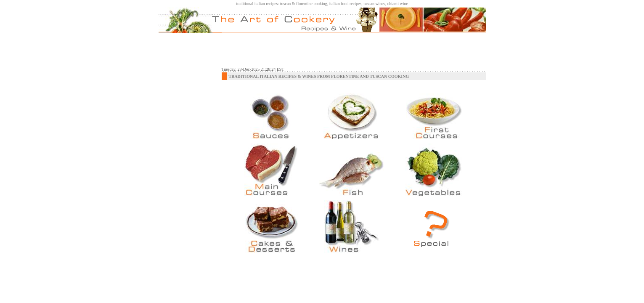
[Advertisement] (354, 50)
